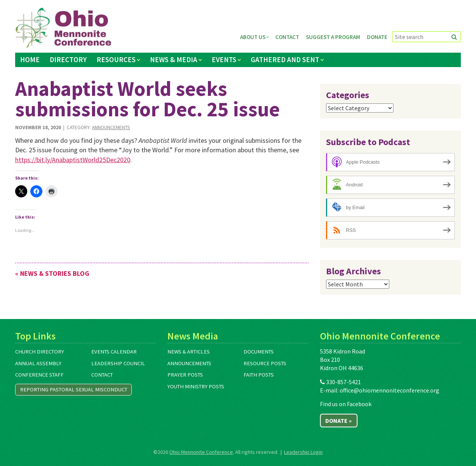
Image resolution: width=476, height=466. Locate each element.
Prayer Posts (185, 375)
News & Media (174, 59)
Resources (116, 59)
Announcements (111, 127)
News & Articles (189, 352)
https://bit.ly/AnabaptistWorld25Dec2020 (73, 160)
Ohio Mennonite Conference (201, 452)
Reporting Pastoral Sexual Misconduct (74, 389)
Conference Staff (39, 375)
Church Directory (40, 352)
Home (30, 59)
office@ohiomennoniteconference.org (389, 390)
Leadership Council (118, 363)
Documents (259, 352)
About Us (253, 37)
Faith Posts (259, 375)
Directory (68, 59)
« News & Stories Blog (52, 273)
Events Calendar (114, 352)
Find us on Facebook (346, 404)
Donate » (339, 421)
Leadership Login (303, 452)
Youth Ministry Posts (196, 386)
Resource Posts (265, 363)
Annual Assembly (38, 363)
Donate (377, 37)
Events (224, 59)
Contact (287, 37)
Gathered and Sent (285, 59)
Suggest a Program (333, 37)
